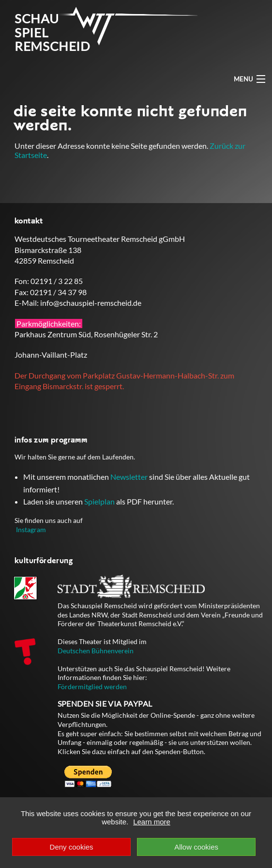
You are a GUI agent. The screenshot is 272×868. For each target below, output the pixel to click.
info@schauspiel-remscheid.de (91, 303)
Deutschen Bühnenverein (96, 651)
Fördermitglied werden (92, 687)
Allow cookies (196, 847)
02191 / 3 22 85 (57, 281)
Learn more (152, 822)
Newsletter (129, 477)
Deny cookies (72, 847)
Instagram (31, 529)
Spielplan (99, 501)
